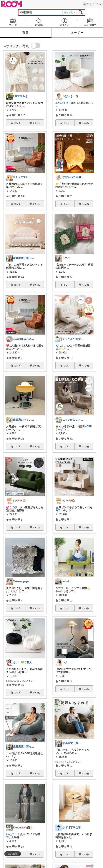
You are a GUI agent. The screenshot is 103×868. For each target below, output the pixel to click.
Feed (13, 22)
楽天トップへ (92, 4)
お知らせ (64, 22)
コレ (17, 123)
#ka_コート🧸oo (16, 834)
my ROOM (90, 22)
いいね (36, 123)
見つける (39, 22)
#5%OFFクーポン (66, 103)
